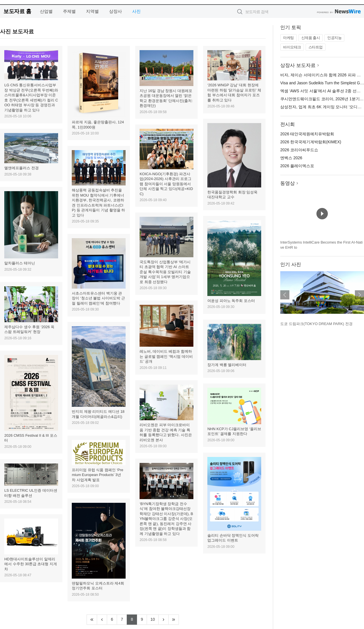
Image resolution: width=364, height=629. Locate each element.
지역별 (92, 11)
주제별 (69, 11)
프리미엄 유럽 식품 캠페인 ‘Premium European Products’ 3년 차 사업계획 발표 (98, 475)
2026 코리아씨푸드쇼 (299, 150)
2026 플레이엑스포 (297, 166)
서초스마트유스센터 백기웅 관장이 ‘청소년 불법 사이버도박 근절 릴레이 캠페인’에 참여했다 (98, 298)
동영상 (288, 183)
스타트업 (316, 47)
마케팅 (289, 38)
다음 (359, 295)
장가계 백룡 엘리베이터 (227, 365)
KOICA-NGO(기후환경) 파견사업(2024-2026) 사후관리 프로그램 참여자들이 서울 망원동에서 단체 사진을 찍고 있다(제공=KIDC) (166, 184)
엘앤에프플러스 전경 (22, 168)
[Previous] (102, 620)
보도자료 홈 (17, 11)
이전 (285, 295)
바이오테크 (292, 47)
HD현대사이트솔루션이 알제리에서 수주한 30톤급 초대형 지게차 (31, 564)
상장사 (115, 11)
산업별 (46, 11)
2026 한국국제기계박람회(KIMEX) (311, 142)
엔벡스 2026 (291, 158)
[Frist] (92, 620)
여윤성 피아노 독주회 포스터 (231, 301)
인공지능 (334, 38)
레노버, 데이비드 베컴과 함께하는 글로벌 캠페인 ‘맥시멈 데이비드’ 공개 (166, 356)
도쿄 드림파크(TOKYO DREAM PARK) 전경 (316, 324)
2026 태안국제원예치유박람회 (307, 134)
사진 (136, 11)
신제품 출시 (311, 38)
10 (155, 619)
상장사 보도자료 (298, 65)
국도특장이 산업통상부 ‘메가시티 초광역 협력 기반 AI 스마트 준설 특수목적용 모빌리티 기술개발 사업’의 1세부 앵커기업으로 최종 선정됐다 (165, 272)
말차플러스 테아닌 (20, 263)
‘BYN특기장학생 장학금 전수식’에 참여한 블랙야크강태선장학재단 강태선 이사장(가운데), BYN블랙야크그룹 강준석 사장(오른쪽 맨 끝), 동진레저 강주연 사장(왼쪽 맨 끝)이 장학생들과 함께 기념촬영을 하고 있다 (166, 519)
